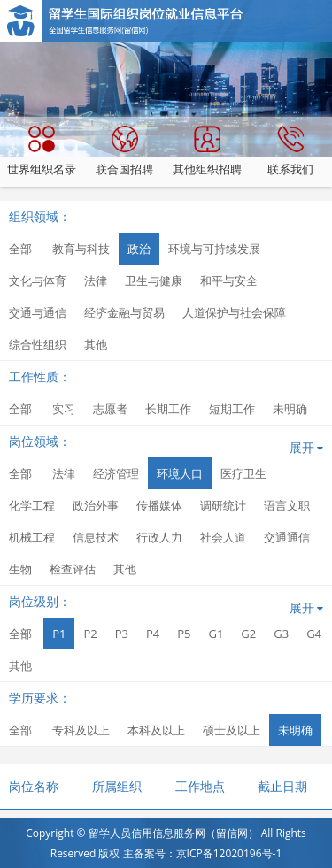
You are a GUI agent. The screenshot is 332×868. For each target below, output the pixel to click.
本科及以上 (156, 730)
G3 (281, 634)
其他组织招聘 (207, 151)
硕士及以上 (232, 730)
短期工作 (232, 409)
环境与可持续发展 (214, 249)
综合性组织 (38, 344)
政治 (139, 249)
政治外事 (96, 505)
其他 (96, 344)
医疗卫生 (243, 473)
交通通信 (287, 537)
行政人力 (159, 537)
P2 (90, 634)
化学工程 (32, 505)
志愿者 (110, 409)
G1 (216, 634)
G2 (248, 634)
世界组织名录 (42, 151)
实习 (64, 409)
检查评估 (73, 569)
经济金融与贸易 (124, 312)
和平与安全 (229, 280)
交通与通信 (38, 312)
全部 (20, 249)
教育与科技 (81, 249)
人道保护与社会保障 (234, 312)
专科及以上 (81, 730)
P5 (184, 634)
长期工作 (168, 409)
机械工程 (32, 537)
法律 (96, 280)
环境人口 (180, 473)
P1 (59, 634)
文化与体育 (38, 280)
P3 (122, 634)
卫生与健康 (154, 280)
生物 (20, 569)
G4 (314, 634)
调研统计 (223, 505)
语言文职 (287, 505)
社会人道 (223, 537)
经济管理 (116, 473)
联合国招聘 (124, 151)
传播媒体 (159, 505)
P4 (153, 634)
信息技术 (96, 537)
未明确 (290, 409)
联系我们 (290, 151)
